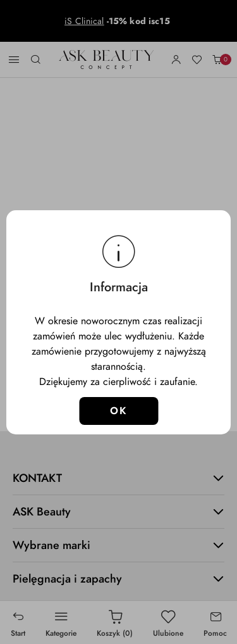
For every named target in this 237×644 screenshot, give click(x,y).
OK (118, 411)
